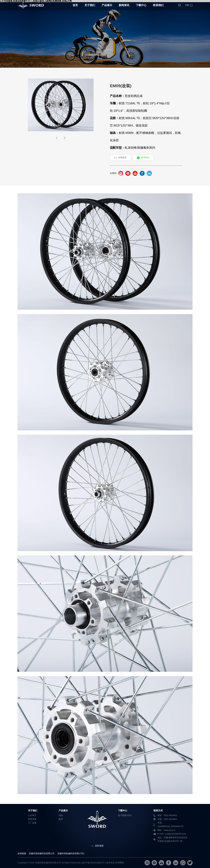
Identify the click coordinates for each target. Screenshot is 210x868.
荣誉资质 (32, 819)
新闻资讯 (124, 5)
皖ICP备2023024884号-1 (94, 863)
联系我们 (158, 5)
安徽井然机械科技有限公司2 (71, 853)
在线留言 (122, 158)
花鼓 (61, 815)
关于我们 (90, 5)
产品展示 (107, 5)
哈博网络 (120, 863)
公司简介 (32, 815)
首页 (75, 5)
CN (187, 5)
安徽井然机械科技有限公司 (42, 853)
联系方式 (158, 811)
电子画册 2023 (125, 815)
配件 (61, 819)
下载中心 (141, 5)
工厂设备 (32, 823)
